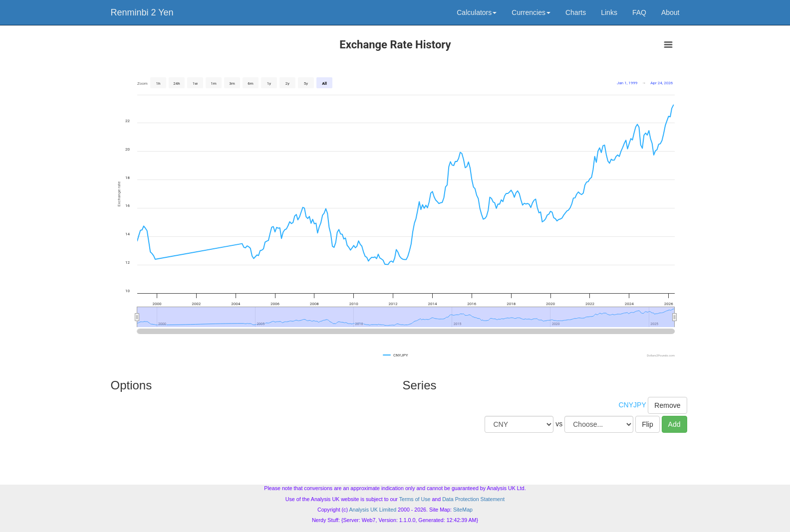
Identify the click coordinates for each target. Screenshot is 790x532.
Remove (667, 405)
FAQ (639, 12)
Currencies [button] (531, 12)
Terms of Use (415, 499)
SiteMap (463, 510)
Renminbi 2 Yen (142, 12)
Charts (576, 12)
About (670, 12)
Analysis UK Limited (373, 510)
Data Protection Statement (473, 499)
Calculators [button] (477, 12)
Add (674, 424)
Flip (648, 424)
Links (609, 12)
